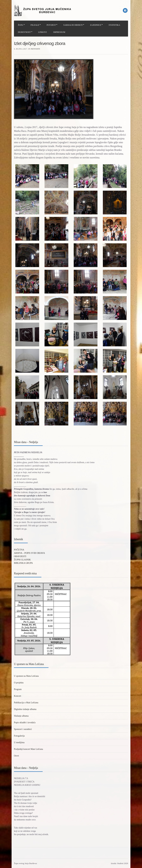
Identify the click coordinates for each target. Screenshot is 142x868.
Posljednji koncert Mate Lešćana (28, 749)
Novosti (35, 49)
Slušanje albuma (21, 716)
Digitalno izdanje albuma (25, 709)
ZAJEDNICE (96, 25)
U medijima (19, 742)
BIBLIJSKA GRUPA (23, 563)
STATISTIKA (114, 25)
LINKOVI (42, 32)
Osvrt (16, 756)
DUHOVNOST (24, 32)
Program (18, 689)
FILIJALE (35, 25)
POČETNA (19, 550)
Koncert (18, 696)
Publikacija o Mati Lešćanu (26, 703)
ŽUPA (21, 25)
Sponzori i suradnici (23, 729)
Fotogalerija (19, 736)
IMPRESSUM (59, 32)
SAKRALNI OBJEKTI (73, 25)
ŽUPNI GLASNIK (22, 560)
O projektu (19, 683)
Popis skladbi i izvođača (25, 723)
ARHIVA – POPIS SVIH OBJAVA (29, 553)
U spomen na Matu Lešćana (26, 676)
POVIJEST (51, 25)
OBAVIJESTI (20, 556)
